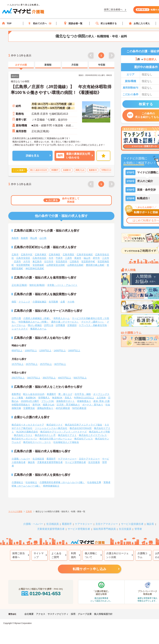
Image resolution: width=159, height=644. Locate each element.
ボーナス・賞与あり (93, 405)
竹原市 (59, 258)
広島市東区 (41, 255)
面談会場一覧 (73, 23)
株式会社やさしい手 (45, 435)
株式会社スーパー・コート (37, 442)
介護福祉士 (17, 482)
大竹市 (27, 261)
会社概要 (29, 614)
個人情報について (91, 555)
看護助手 (51, 459)
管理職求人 (44, 398)
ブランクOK (48, 401)
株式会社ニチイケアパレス (93, 435)
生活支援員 (94, 462)
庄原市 (17, 261)
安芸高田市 (62, 261)
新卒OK (36, 405)
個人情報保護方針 (103, 614)
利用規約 (73, 555)
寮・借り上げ (65, 394)
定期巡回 (72, 325)
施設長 (31, 462)
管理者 (138, 529)
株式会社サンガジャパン (24, 439)
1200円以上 (45, 350)
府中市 (96, 258)
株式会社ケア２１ (67, 435)
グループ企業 (85, 614)
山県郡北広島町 (75, 265)
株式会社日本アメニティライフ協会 (84, 425)
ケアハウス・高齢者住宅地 (93, 325)
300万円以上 (34, 378)
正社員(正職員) (19, 285)
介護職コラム (142, 555)
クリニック (24, 302)
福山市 (87, 258)
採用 (73, 614)
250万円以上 (18, 378)
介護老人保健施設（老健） (37, 318)
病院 (14, 302)
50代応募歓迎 (79, 408)
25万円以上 (46, 364)
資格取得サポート (65, 401)
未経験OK (31, 398)
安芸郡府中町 (88, 261)
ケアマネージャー (67, 459)
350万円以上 (49, 378)
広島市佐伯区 (39, 258)
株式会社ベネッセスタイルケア (28, 425)
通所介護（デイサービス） (65, 322)
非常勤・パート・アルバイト (62, 285)
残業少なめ (49, 405)
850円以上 (17, 350)
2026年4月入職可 (30, 401)
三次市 (106, 258)
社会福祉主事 (94, 482)
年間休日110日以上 (84, 398)
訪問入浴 (49, 325)
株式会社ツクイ (55, 425)
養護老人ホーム (38, 329)
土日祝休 (101, 398)
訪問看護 (60, 325)
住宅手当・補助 (83, 394)
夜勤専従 (16, 394)
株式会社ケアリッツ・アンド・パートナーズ (64, 432)
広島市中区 (27, 255)
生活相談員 (38, 459)
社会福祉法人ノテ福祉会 (66, 442)
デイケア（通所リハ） (93, 322)
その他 (71, 302)
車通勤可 (51, 394)
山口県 (43, 238)
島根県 (24, 238)
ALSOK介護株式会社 (27, 432)
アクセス (41, 614)
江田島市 (74, 261)
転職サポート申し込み (90, 569)
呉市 (51, 258)
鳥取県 (15, 238)
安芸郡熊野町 (23, 265)
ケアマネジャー (84, 524)
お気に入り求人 (139, 23)
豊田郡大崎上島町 (95, 265)
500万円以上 (80, 378)
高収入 (68, 398)
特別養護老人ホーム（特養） (34, 322)
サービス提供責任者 (132, 524)
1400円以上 (60, 350)
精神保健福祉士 (51, 486)
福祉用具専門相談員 (105, 529)
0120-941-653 (41, 593)
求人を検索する (106, 23)
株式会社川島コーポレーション (56, 439)
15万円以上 (18, 364)
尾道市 (78, 258)
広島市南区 (55, 255)
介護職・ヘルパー (21, 459)
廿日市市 (49, 261)
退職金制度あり (45, 408)
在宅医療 (53, 302)
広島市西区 (68, 255)
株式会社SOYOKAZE (81, 428)
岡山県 (34, 238)
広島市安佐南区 (85, 255)
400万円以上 (65, 378)
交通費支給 (29, 408)
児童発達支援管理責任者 (50, 462)
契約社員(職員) (37, 285)
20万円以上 (32, 364)
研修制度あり (84, 401)
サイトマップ (39, 555)
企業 (63, 302)
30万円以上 (60, 364)
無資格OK (57, 398)
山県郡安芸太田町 (56, 265)
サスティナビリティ (58, 614)
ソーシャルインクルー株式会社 (51, 428)
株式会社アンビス (84, 439)
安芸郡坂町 (38, 265)
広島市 (15, 255)
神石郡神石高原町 (35, 268)
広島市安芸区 (23, 258)
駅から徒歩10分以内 (34, 394)
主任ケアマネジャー (89, 459)
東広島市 (37, 261)
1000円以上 (31, 350)
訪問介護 (16, 318)
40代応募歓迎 (63, 408)
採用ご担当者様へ (18, 555)
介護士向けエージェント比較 (117, 555)
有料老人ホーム (62, 318)
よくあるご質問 (56, 555)
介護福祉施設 (39, 302)
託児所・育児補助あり (68, 405)
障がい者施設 (35, 325)
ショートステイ (20, 329)
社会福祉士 (31, 482)
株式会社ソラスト (23, 435)
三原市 (68, 258)
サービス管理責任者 (75, 462)
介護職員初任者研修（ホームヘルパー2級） (62, 482)
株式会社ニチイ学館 (99, 432)
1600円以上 (74, 350)
